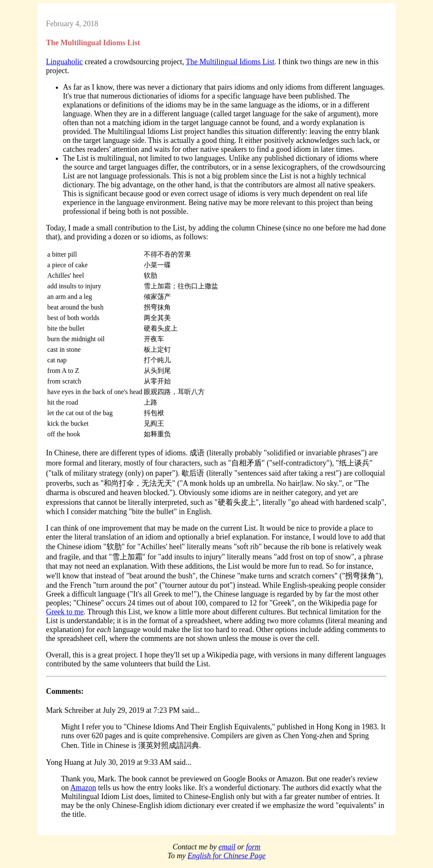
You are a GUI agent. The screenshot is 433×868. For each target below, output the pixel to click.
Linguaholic (64, 62)
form (253, 847)
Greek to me (65, 612)
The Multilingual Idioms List (230, 62)
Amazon (83, 788)
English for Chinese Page (226, 856)
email (227, 847)
